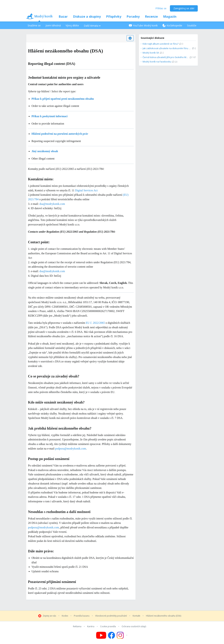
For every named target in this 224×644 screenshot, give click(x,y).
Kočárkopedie (172, 25)
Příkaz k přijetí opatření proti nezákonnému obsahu (63, 99)
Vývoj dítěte (72, 25)
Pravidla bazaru (82, 616)
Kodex (65, 616)
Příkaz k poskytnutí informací (50, 116)
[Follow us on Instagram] (122, 635)
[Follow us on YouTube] (101, 635)
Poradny (133, 16)
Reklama (77, 627)
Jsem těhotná (53, 25)
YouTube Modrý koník (143, 25)
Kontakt (136, 616)
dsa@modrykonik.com (52, 204)
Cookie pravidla (108, 627)
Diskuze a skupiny (87, 16)
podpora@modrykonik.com (71, 449)
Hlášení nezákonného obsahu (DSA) (164, 616)
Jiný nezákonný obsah (45, 151)
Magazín (170, 16)
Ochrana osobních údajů (134, 627)
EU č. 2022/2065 (95, 323)
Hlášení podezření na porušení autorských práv (60, 134)
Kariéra (91, 627)
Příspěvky (114, 16)
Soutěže (192, 25)
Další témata (92, 26)
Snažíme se (34, 25)
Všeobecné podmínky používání (111, 616)
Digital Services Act (86, 190)
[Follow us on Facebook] (111, 635)
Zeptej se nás (49, 616)
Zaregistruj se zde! (184, 8)
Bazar (63, 16)
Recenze (151, 16)
